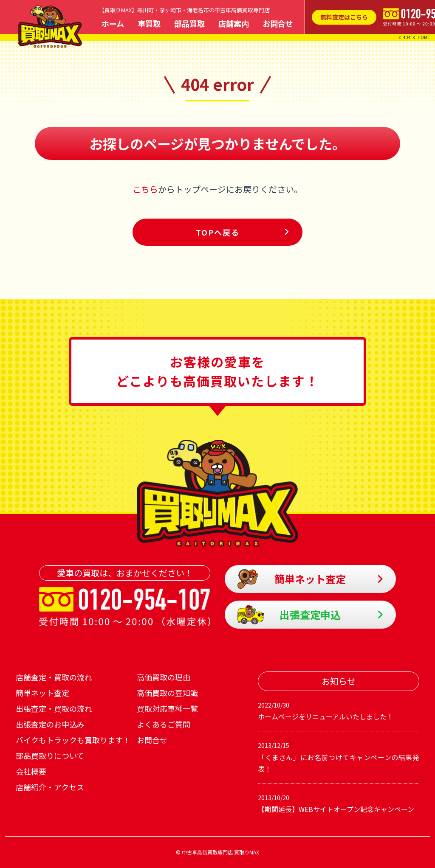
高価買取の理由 (164, 677)
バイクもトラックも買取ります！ (73, 740)
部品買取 (189, 23)
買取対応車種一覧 (167, 708)
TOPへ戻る (218, 232)
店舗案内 (234, 23)
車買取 (149, 23)
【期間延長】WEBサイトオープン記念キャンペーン (339, 803)
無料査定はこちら (344, 17)
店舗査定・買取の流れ (54, 677)
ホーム (113, 23)
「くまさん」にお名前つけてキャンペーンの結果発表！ (339, 757)
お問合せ (278, 23)
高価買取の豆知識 (167, 693)
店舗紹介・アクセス (50, 787)
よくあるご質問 (164, 724)
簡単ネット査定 (292, 579)
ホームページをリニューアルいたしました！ (339, 711)
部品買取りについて (50, 756)
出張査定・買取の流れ (54, 708)
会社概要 (31, 771)
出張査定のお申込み (50, 724)
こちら (145, 189)
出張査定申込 (289, 615)
